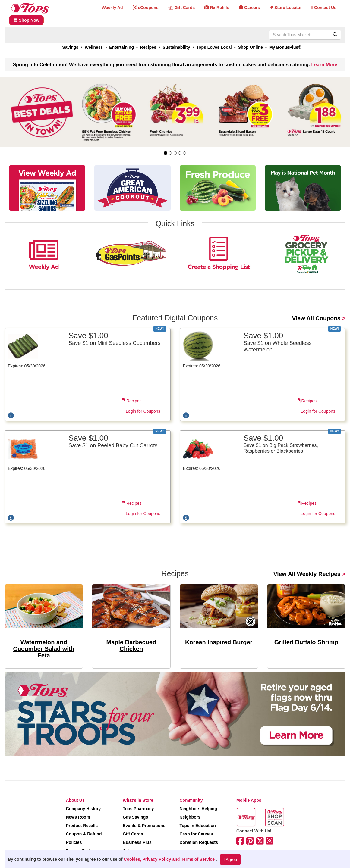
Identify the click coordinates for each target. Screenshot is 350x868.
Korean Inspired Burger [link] (219, 642)
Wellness (94, 47)
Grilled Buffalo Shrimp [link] (306, 642)
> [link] (319, 318)
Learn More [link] (324, 65)
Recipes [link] (148, 47)
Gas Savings (135, 817)
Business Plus (137, 842)
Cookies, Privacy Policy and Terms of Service (170, 859)
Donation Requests (199, 842)
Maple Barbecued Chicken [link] (131, 645)
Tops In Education (198, 826)
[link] (175, 112)
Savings (70, 47)
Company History (84, 809)
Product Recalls (82, 826)
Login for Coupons (143, 411)
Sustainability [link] (176, 47)
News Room (78, 817)
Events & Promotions (144, 826)
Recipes (132, 401)
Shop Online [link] (251, 47)
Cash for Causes (196, 834)
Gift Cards (133, 834)
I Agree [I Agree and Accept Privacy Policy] (230, 860)
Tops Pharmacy (138, 809)
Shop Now (26, 20)
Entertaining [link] (121, 47)
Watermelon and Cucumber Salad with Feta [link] (44, 649)
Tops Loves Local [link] (214, 47)
